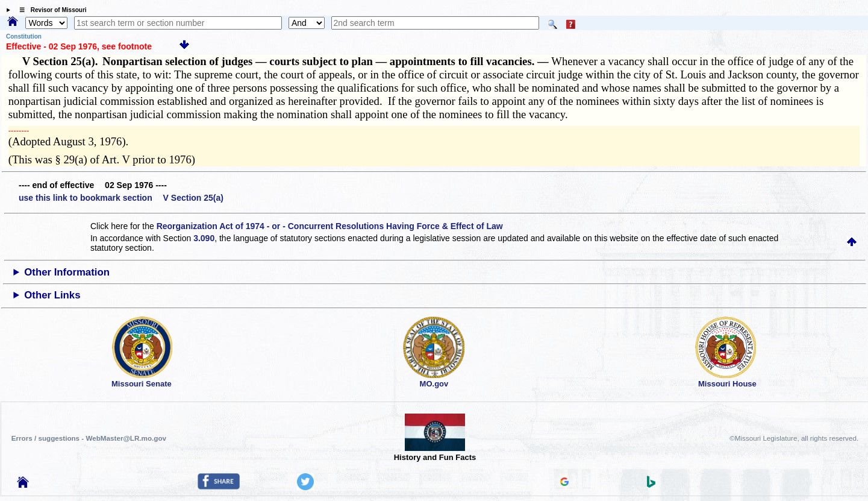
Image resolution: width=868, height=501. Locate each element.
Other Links (52, 295)
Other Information (67, 272)
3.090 (204, 238)
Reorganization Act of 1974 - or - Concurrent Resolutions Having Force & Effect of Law (330, 226)
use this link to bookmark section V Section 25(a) (121, 198)
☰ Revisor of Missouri (50, 10)
